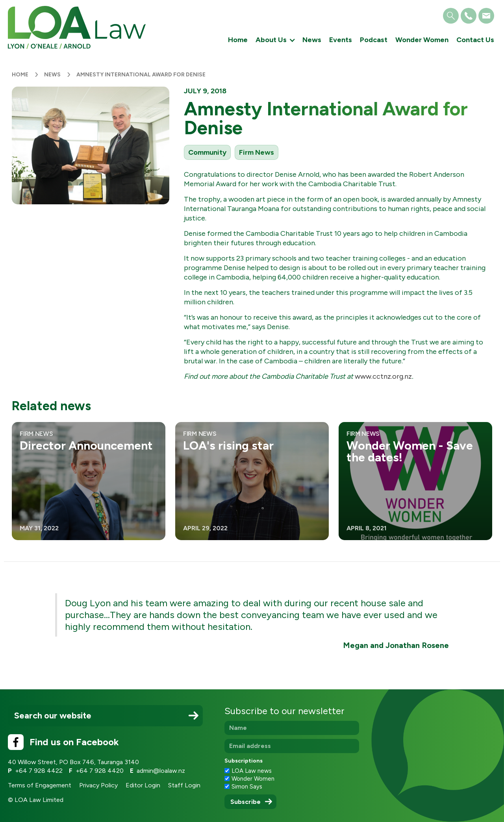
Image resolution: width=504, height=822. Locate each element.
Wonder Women (422, 40)
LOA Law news (252, 771)
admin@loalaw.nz (161, 771)
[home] (77, 27)
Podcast (374, 40)
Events (341, 40)
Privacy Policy (98, 785)
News (312, 40)
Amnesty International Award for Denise (141, 75)
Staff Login (184, 785)
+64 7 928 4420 (100, 771)
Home (238, 40)
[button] (275, 40)
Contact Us (475, 40)
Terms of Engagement (40, 785)
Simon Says (247, 787)
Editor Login (143, 785)
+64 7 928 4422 (39, 771)
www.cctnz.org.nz (383, 376)
